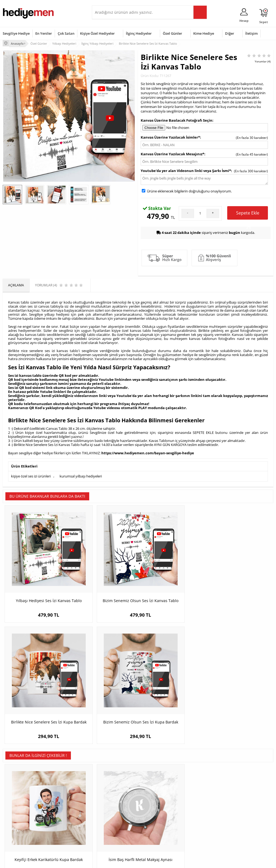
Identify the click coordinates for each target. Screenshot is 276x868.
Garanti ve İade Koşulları (21, 815)
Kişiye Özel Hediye (63, 790)
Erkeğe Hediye (198, 790)
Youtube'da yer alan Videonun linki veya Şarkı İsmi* (186, 170)
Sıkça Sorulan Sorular (19, 831)
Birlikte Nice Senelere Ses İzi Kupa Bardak (172, 576)
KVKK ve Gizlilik (14, 823)
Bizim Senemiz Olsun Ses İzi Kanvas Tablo (104, 576)
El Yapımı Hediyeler (63, 815)
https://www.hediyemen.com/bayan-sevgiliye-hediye (148, 452)
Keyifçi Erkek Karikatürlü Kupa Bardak (37, 693)
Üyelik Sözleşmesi (16, 798)
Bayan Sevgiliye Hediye (112, 826)
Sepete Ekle (248, 214)
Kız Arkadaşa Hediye (64, 806)
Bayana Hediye (198, 798)
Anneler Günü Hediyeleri (159, 815)
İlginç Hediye (196, 831)
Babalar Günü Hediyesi (158, 834)
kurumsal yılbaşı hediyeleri (81, 475)
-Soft (110, 861)
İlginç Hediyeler (139, 33)
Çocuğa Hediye (198, 806)
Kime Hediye (204, 33)
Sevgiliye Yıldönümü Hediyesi (110, 836)
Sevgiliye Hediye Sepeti (112, 798)
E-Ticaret (122, 861)
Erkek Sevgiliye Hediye (111, 818)
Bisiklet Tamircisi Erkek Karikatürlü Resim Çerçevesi (240, 693)
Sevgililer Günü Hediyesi (159, 790)
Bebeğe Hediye (198, 815)
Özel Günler (172, 33)
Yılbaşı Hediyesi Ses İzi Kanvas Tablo (37, 576)
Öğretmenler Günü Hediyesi (155, 825)
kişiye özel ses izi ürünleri (31, 475)
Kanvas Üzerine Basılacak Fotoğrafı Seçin (177, 120)
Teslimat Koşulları (16, 790)
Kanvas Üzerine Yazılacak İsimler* (170, 136)
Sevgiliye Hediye (16, 33)
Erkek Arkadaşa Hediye (66, 798)
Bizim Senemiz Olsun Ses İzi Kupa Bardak (240, 576)
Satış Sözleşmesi (15, 806)
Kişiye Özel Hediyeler (97, 33)
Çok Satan (66, 33)
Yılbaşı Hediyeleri (154, 806)
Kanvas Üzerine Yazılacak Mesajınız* (172, 153)
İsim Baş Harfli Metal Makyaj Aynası (104, 693)
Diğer (230, 33)
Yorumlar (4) (263, 61)
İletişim (251, 33)
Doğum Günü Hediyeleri (159, 798)
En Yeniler (44, 33)
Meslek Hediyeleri (62, 831)
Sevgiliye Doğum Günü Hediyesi (112, 808)
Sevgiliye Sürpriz (61, 823)
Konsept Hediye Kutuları (113, 790)
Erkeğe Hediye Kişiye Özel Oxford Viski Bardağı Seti (172, 693)
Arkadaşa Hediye (200, 823)
